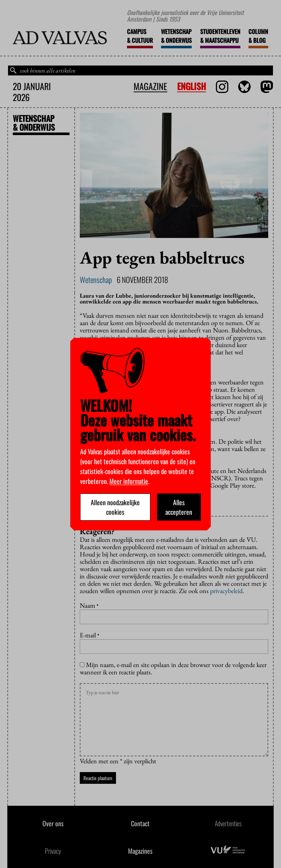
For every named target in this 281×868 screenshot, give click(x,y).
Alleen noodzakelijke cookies (115, 507)
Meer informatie (129, 481)
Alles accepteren (179, 507)
